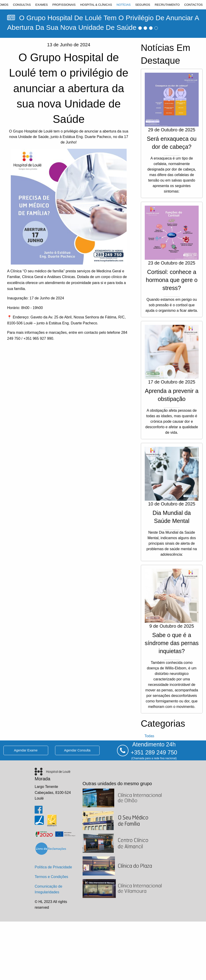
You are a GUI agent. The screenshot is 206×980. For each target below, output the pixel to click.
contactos (193, 5)
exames (42, 5)
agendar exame (26, 750)
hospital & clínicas (96, 5)
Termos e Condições (51, 877)
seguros (143, 5)
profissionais (64, 5)
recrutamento (167, 5)
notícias (124, 5)
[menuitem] (22, 5)
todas (149, 736)
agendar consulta (77, 750)
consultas (22, 5)
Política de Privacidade (53, 867)
